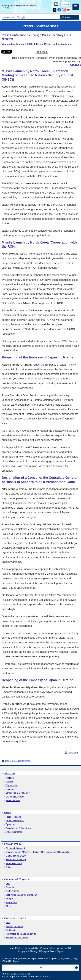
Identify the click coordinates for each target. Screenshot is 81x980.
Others (9, 867)
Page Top (73, 753)
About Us (10, 773)
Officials (10, 782)
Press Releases (13, 817)
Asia (8, 884)
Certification (11, 930)
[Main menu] (76, 7)
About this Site (13, 801)
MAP (39, 968)
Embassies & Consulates (18, 793)
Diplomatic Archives (15, 797)
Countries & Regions (17, 879)
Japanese (65, 4)
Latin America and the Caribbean (21, 895)
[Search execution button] (70, 17)
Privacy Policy (48, 948)
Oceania (10, 887)
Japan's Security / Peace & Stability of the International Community (37, 852)
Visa (8, 923)
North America (13, 891)
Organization (12, 785)
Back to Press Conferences (17, 761)
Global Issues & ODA (16, 856)
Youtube (68, 9)
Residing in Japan (14, 927)
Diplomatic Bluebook (16, 848)
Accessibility (32, 948)
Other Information (14, 832)
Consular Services (15, 918)
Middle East (11, 903)
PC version (57, 5)
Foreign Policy (13, 844)
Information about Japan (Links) (21, 934)
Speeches (11, 824)
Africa (9, 906)
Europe (9, 899)
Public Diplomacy (14, 864)
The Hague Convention (17, 938)
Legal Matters (16, 948)
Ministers (10, 778)
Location (10, 789)
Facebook (59, 9)
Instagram (64, 9)
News (8, 812)
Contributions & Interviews (18, 828)
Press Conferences (15, 821)
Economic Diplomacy (16, 860)
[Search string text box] (31, 17)
